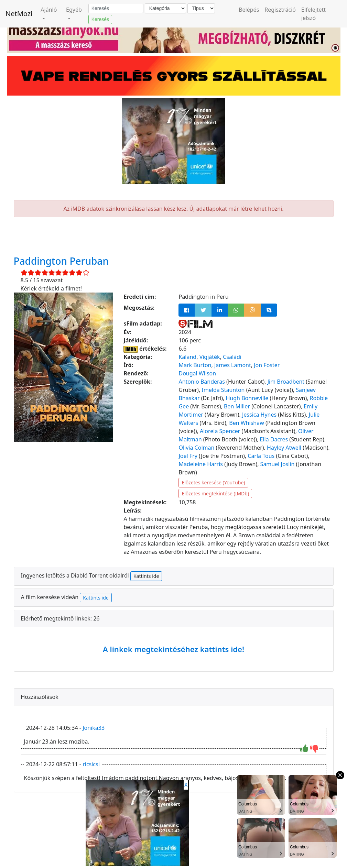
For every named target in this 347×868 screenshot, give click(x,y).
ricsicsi (91, 764)
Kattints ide (146, 576)
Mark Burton (195, 365)
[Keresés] (116, 9)
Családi (232, 357)
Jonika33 (94, 728)
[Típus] (201, 8)
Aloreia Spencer (220, 431)
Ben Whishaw (246, 423)
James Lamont (233, 365)
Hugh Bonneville (247, 398)
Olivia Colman (196, 448)
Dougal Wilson (197, 373)
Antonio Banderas (202, 382)
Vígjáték (210, 357)
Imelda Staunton (223, 390)
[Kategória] (165, 8)
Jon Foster (267, 365)
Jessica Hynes (259, 415)
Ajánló (49, 10)
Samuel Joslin (278, 464)
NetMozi (19, 14)
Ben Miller (237, 406)
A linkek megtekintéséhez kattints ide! (173, 649)
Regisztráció (280, 10)
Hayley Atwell (284, 448)
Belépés (249, 10)
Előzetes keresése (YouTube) (213, 482)
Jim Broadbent (286, 382)
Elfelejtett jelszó (313, 14)
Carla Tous (261, 456)
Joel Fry (188, 456)
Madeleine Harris (201, 464)
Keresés (100, 19)
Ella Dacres (274, 439)
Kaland (187, 357)
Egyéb (74, 10)
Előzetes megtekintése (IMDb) (215, 493)
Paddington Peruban (61, 261)
